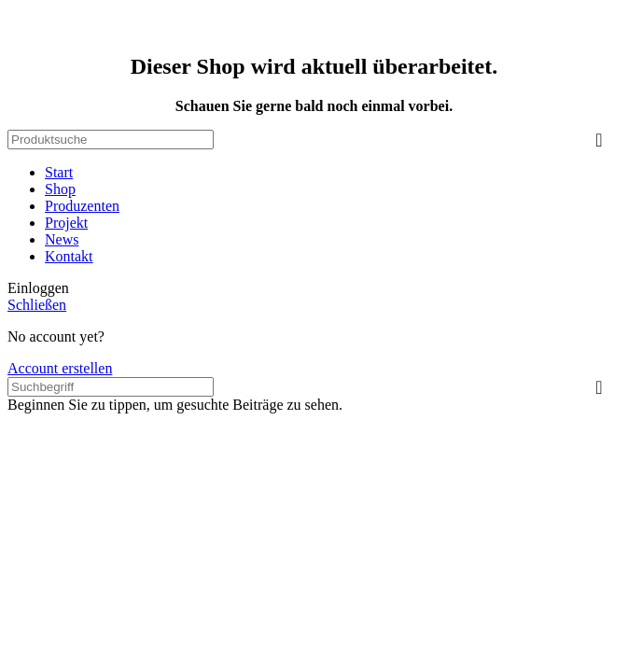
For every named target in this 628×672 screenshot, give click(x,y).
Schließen (37, 305)
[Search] (111, 140)
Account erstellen (60, 368)
